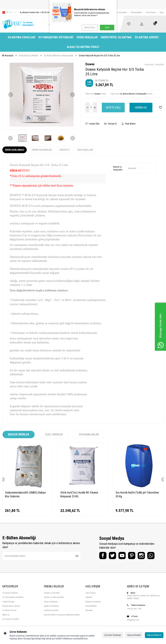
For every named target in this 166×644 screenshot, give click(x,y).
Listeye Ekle (92, 124)
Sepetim (89, 597)
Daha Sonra (90, 27)
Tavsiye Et (110, 124)
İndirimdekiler (136, 12)
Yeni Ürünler (151, 12)
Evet (107, 27)
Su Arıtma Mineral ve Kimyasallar (59, 56)
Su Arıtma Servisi (147, 37)
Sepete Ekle (113, 107)
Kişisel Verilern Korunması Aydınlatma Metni (62, 615)
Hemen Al (141, 107)
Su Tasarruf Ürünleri (11, 619)
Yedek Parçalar (87, 37)
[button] (11, 95)
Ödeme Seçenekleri (42, 150)
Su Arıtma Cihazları (21, 37)
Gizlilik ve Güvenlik (52, 593)
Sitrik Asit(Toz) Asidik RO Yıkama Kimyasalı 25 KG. (79, 494)
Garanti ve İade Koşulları (54, 597)
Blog (162, 12)
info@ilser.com (133, 620)
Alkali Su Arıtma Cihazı (83, 47)
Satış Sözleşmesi (51, 602)
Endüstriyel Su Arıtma (116, 37)
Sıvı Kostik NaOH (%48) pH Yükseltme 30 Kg (137, 494)
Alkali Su (6, 615)
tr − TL (9, 12)
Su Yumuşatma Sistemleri (56, 37)
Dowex (90, 64)
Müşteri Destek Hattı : (36, 12)
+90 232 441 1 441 (134, 609)
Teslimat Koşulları (51, 610)
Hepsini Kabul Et (154, 635)
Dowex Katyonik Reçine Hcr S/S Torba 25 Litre (99, 56)
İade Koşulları (85, 150)
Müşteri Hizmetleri (119, 12)
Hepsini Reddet (134, 635)
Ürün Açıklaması (15, 150)
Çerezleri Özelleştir (113, 635)
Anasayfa (8, 56)
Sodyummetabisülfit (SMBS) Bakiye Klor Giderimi (25, 494)
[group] (42, 95)
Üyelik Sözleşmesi (51, 606)
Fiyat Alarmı (129, 124)
